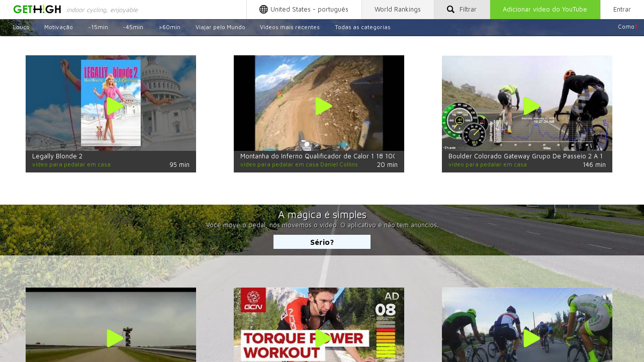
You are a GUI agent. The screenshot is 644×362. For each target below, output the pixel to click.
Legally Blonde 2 (57, 156)
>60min (169, 26)
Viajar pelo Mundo (220, 26)
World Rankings (398, 9)
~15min (98, 26)
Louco (21, 26)
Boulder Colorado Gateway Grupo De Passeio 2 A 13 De (533, 156)
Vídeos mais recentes (290, 26)
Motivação (59, 26)
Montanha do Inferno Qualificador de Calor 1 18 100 (319, 156)
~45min (133, 26)
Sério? (322, 242)
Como (628, 26)
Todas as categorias (363, 26)
